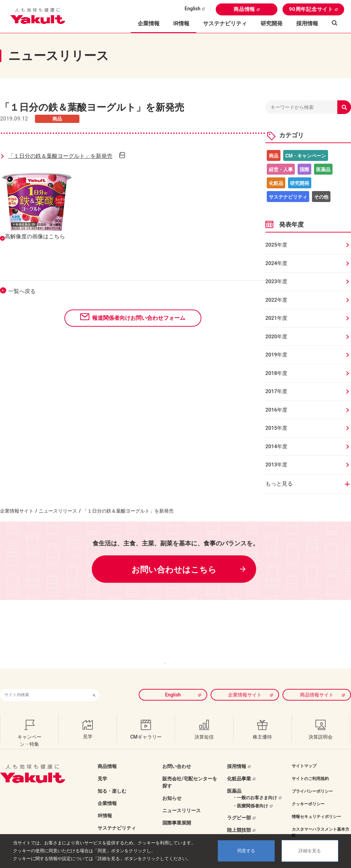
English (192, 9)
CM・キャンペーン (306, 156)
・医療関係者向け (250, 792)
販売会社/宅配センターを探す (190, 768)
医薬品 (323, 169)
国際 (304, 169)
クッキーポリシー (308, 790)
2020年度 (276, 337)
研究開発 (272, 23)
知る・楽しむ (112, 777)
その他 (321, 197)
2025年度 (276, 245)
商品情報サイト (317, 681)
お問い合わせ (177, 752)
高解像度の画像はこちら (35, 236)
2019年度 (276, 355)
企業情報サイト (17, 511)
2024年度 (276, 263)
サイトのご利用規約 (310, 765)
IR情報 (105, 802)
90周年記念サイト (311, 9)
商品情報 (244, 9)
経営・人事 (281, 169)
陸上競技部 (239, 816)
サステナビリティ (225, 23)
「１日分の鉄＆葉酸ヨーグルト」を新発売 (60, 156)
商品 (274, 156)
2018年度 (276, 373)
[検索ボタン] (94, 681)
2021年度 (276, 318)
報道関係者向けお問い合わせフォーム (139, 318)
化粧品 (276, 183)
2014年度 (276, 446)
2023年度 (276, 281)
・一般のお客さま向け (255, 784)
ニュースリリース (58, 511)
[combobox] (45, 681)
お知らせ (172, 784)
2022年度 (276, 300)
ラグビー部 (239, 804)
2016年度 (276, 410)
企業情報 (107, 789)
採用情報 (307, 23)
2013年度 (276, 465)
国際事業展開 (177, 809)
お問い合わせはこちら (174, 570)
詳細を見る (310, 851)
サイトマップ (304, 752)
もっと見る (279, 484)
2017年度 (276, 391)
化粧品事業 (239, 765)
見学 (102, 765)
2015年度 (276, 428)
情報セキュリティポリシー (316, 803)
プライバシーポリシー (312, 777)
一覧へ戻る (22, 291)
